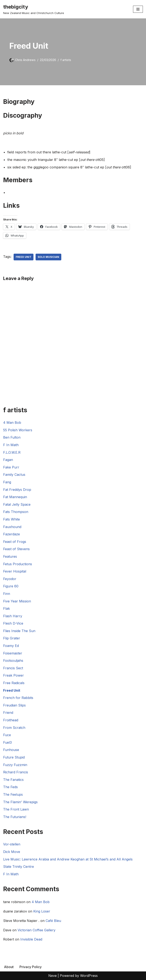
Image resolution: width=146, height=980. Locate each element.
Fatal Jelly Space (17, 504)
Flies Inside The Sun (19, 631)
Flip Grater (12, 638)
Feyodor (10, 579)
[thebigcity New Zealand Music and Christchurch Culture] (34, 9)
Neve (53, 976)
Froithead (11, 720)
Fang (7, 482)
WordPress (89, 976)
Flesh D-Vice (13, 623)
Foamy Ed (11, 646)
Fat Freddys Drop (17, 490)
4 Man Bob (12, 423)
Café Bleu (53, 921)
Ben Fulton (12, 437)
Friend (8, 713)
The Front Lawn (16, 809)
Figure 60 (11, 586)
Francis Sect (13, 668)
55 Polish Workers (18, 430)
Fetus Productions (18, 564)
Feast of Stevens (16, 549)
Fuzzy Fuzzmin (15, 765)
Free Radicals (14, 683)
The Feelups (13, 794)
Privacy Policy (31, 967)
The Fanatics (13, 780)
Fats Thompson (16, 512)
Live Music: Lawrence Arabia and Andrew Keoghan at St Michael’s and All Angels (68, 859)
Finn (7, 594)
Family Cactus (14, 475)
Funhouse (11, 750)
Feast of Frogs (15, 542)
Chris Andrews (25, 60)
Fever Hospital (15, 571)
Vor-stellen (12, 844)
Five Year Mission (17, 601)
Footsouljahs (13, 661)
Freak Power (13, 675)
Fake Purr (11, 467)
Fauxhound (12, 527)
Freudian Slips (14, 705)
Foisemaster (13, 653)
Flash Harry (13, 616)
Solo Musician (48, 257)
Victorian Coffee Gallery (36, 930)
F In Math (11, 445)
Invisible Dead (31, 939)
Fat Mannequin (15, 497)
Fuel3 (7, 742)
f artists (66, 60)
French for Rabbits (18, 698)
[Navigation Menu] (138, 9)
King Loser (42, 911)
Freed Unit (24, 257)
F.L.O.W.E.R (12, 452)
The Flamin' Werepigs (20, 802)
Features (10, 556)
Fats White (12, 519)
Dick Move (12, 852)
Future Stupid (14, 757)
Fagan (8, 460)
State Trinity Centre (19, 867)
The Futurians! (15, 817)
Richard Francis (16, 772)
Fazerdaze (12, 534)
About (9, 967)
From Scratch (14, 728)
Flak (6, 608)
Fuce (7, 735)
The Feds (10, 787)
